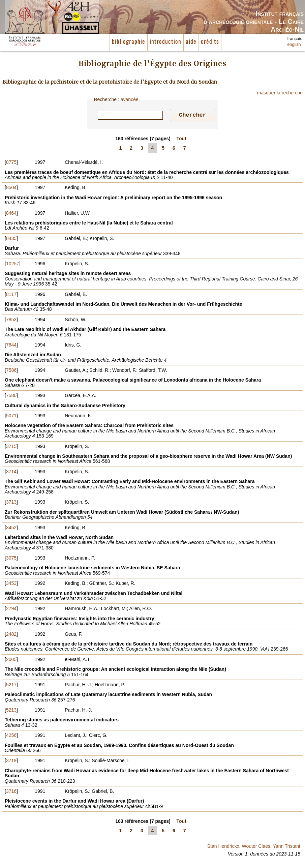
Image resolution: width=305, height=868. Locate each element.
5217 (11, 686)
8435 (11, 239)
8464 (11, 214)
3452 (11, 529)
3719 (11, 761)
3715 (11, 447)
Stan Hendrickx (223, 847)
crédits (210, 42)
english (294, 44)
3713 (11, 503)
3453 (11, 584)
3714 (11, 473)
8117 (11, 295)
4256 (11, 736)
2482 (11, 635)
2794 (11, 609)
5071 (11, 417)
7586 (11, 371)
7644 (11, 346)
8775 (11, 163)
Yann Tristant (287, 847)
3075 (11, 559)
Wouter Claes (256, 847)
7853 (11, 321)
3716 (11, 792)
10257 (13, 265)
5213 (11, 711)
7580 (11, 396)
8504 (11, 188)
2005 (11, 660)
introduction (165, 42)
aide (191, 42)
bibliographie (129, 42)
